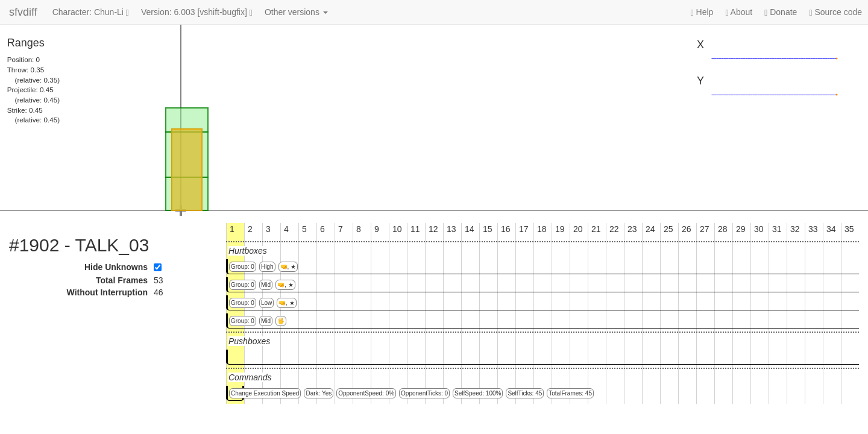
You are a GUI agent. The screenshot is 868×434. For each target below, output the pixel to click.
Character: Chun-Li (91, 12)
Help (702, 12)
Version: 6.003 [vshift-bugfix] (197, 12)
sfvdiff (23, 12)
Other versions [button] (296, 12)
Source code (835, 12)
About (739, 12)
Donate (781, 12)
